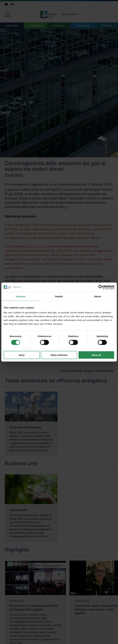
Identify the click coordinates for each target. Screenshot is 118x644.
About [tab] (98, 296)
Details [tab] (59, 296)
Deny (22, 355)
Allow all (96, 355)
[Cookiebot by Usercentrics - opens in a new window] (101, 287)
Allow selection (59, 355)
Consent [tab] (21, 296)
